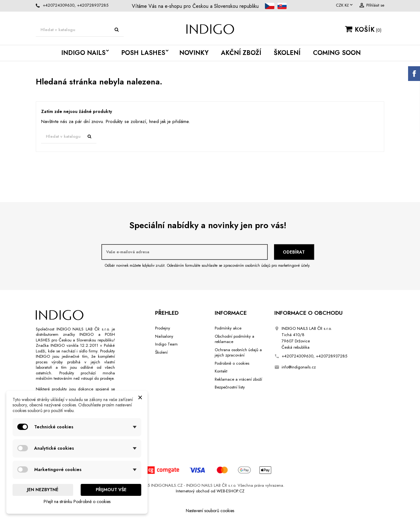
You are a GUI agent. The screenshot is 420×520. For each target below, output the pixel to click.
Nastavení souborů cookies (210, 511)
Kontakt (221, 371)
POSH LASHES (143, 53)
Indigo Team (166, 344)
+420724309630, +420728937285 (75, 5)
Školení (287, 53)
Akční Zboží (241, 53)
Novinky (194, 53)
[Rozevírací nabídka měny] (345, 5)
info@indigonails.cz (299, 367)
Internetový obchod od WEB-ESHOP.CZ (210, 491)
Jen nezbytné (43, 490)
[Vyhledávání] (80, 30)
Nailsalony (164, 336)
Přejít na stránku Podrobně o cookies (77, 501)
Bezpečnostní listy (230, 387)
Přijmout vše (111, 490)
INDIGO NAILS (83, 53)
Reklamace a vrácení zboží (238, 379)
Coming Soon (337, 53)
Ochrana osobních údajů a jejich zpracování (238, 353)
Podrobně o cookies (232, 363)
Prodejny (163, 328)
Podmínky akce (228, 328)
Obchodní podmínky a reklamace (234, 339)
